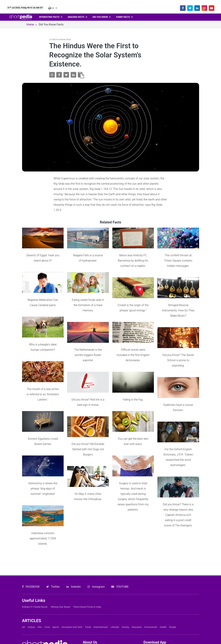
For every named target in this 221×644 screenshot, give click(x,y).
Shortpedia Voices (94, 640)
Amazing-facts (76, 17)
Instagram (96, 547)
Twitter (53, 547)
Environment (151, 588)
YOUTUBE (120, 547)
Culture (31, 588)
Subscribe (89, 628)
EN (51, 8)
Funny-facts (123, 17)
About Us (88, 616)
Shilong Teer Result (60, 568)
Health (163, 588)
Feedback (89, 634)
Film (40, 588)
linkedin (74, 547)
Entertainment (101, 588)
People (173, 588)
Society (125, 588)
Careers (88, 622)
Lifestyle (115, 588)
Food (47, 588)
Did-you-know (100, 17)
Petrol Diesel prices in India (87, 568)
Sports (56, 588)
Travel (88, 588)
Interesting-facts (50, 17)
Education (137, 588)
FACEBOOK (31, 547)
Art (24, 588)
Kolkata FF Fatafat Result (35, 568)
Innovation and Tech (72, 588)
